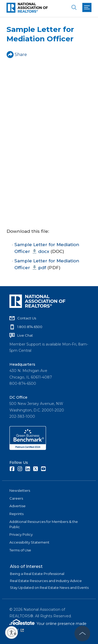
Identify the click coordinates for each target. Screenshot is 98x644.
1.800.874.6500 (30, 327)
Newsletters (20, 490)
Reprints (16, 514)
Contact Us (27, 318)
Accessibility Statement (29, 542)
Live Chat (25, 335)
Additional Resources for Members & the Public (44, 524)
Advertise (18, 506)
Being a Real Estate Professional (37, 574)
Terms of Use (20, 550)
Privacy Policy (21, 534)
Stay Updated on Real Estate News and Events (49, 587)
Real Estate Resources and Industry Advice (46, 581)
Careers (16, 498)
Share (17, 55)
